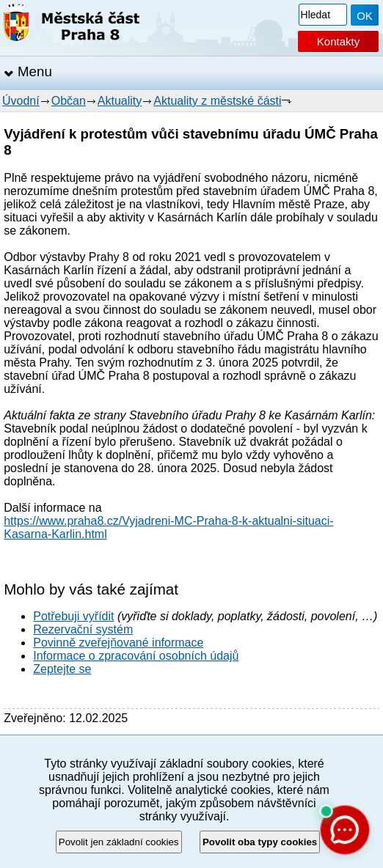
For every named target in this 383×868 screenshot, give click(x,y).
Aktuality (120, 101)
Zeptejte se (62, 669)
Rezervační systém (83, 629)
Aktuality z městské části (217, 101)
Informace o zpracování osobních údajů (136, 656)
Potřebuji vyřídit (73, 616)
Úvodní (21, 101)
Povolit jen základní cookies (119, 842)
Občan (69, 101)
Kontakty (338, 41)
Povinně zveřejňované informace (118, 643)
